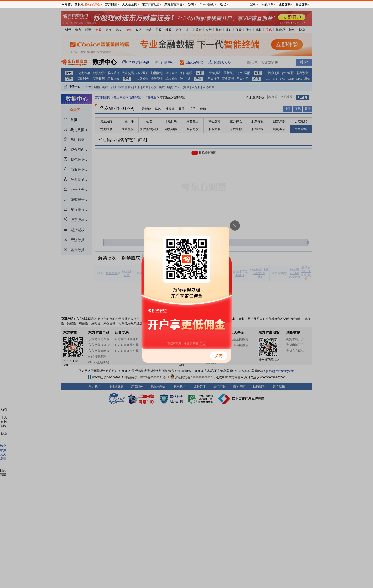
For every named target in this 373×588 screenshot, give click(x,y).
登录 (253, 4)
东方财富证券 (151, 4)
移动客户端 (92, 4)
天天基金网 (130, 4)
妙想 (191, 4)
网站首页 (68, 4)
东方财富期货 (173, 4)
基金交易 (302, 4)
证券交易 (285, 4)
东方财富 (111, 4)
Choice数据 (207, 4)
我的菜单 (267, 4)
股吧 (223, 4)
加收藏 (79, 4)
